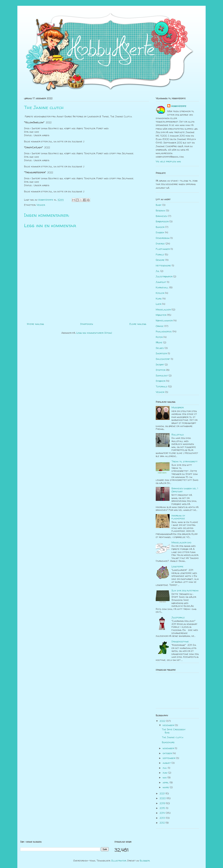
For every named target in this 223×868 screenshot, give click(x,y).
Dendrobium (163, 238)
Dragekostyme (180, 641)
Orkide (160, 326)
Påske (159, 342)
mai (165, 777)
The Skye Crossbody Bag (174, 731)
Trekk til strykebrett (184, 461)
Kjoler (160, 293)
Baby (159, 205)
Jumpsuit (161, 282)
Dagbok (160, 232)
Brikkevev (161, 216)
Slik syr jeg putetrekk (185, 590)
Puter (159, 337)
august (167, 763)
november (169, 748)
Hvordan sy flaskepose (178, 517)
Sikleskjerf (163, 359)
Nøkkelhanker (164, 320)
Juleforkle (178, 617)
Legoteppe (177, 566)
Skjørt (160, 364)
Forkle (160, 254)
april (166, 782)
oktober (168, 753)
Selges (160, 348)
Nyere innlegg (35, 324)
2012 (163, 823)
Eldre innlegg (138, 324)
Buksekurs (168, 742)
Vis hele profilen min (168, 161)
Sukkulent (162, 375)
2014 (163, 813)
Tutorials (161, 386)
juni (165, 773)
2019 (163, 803)
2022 (163, 721)
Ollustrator (119, 860)
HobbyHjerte (179, 106)
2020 (163, 798)
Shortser (161, 353)
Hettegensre (163, 265)
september (169, 758)
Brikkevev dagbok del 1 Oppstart (185, 490)
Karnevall (162, 287)
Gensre (160, 260)
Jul (158, 271)
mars (166, 787)
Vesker (41, 205)
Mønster (161, 315)
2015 (163, 808)
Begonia (160, 210)
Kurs (159, 299)
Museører (178, 407)
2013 (163, 818)
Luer (159, 304)
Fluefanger (163, 249)
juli (165, 768)
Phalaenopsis (164, 331)
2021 (163, 793)
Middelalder (163, 309)
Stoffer (161, 370)
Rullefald (178, 434)
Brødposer (162, 221)
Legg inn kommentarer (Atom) (94, 333)
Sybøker (161, 381)
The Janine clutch (173, 737)
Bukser (160, 227)
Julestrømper (164, 276)
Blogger (145, 860)
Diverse (160, 243)
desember (169, 725)
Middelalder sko (181, 542)
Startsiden (87, 324)
